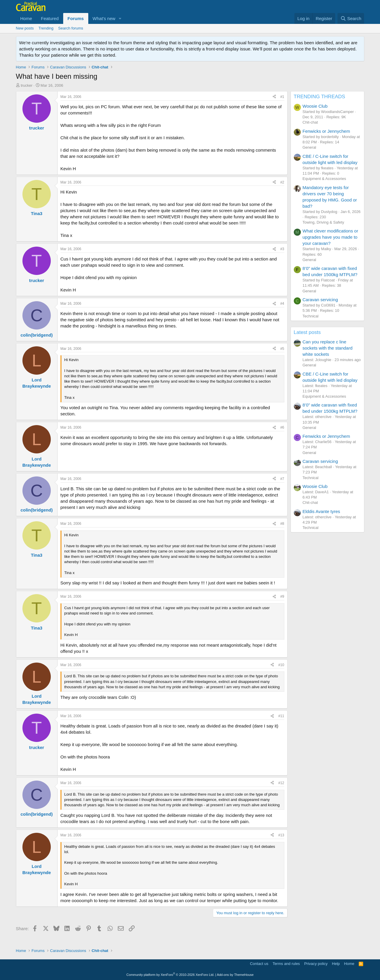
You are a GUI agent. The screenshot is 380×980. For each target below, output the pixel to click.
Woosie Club (315, 106)
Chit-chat (310, 122)
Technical (311, 316)
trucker (27, 85)
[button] (120, 18)
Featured (50, 18)
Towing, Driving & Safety (323, 222)
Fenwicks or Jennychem (326, 131)
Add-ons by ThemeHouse (235, 975)
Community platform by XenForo (170, 975)
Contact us (259, 964)
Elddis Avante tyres (321, 511)
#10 (281, 665)
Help (336, 964)
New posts (25, 28)
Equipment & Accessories (324, 179)
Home (26, 18)
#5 (282, 349)
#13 (281, 835)
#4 (282, 304)
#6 (282, 427)
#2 (282, 182)
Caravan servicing (320, 300)
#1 (282, 97)
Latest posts (307, 332)
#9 (282, 596)
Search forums (71, 28)
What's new (104, 18)
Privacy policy (316, 964)
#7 (282, 479)
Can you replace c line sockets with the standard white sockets (328, 348)
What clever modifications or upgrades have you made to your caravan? (330, 237)
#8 (282, 524)
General (309, 147)
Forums (76, 18)
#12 (281, 783)
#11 (281, 716)
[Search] (351, 18)
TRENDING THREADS (319, 97)
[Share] (274, 97)
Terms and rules (286, 964)
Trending (46, 28)
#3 (282, 249)
